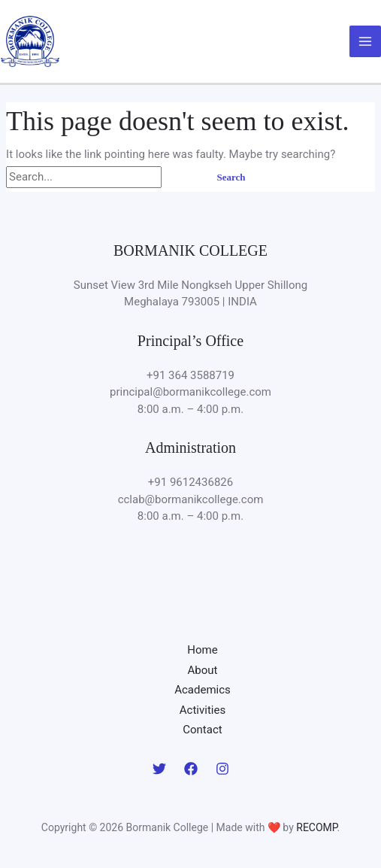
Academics (203, 690)
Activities (203, 710)
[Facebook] (191, 769)
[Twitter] (159, 769)
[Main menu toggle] (366, 42)
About (203, 670)
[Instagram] (222, 769)
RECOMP (316, 827)
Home (202, 650)
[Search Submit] (181, 177)
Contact (202, 730)
